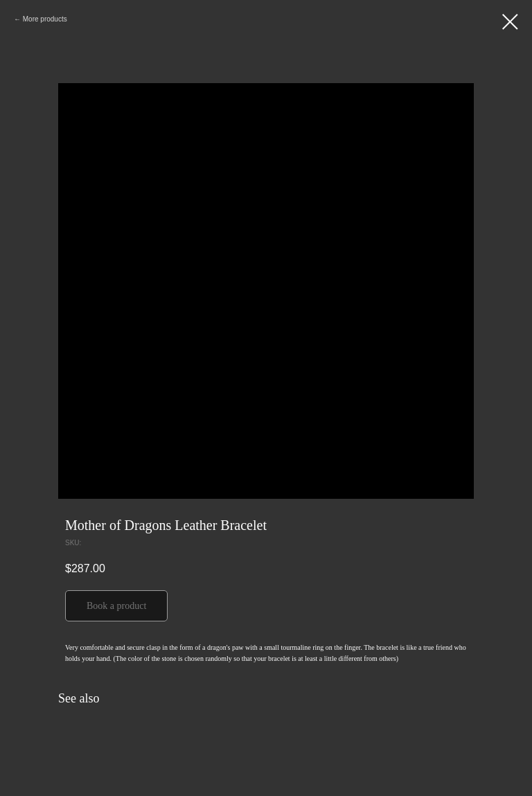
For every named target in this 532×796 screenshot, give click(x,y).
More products (45, 19)
